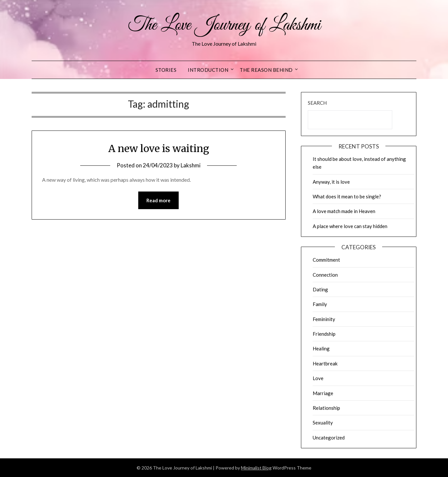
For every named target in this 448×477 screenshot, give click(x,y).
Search (317, 103)
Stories (166, 70)
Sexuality (323, 423)
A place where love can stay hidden (350, 226)
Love (318, 378)
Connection (325, 275)
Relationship (326, 408)
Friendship (324, 334)
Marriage (323, 393)
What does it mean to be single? (347, 196)
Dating (320, 289)
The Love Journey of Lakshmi (224, 25)
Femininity (324, 319)
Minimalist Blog (256, 468)
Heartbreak (325, 363)
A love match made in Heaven (344, 211)
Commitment (326, 260)
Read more (158, 200)
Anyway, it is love (331, 182)
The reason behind (266, 70)
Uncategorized (329, 438)
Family (320, 304)
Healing (321, 348)
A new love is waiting (159, 148)
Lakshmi (191, 165)
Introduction (208, 70)
